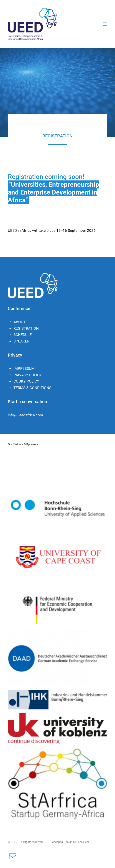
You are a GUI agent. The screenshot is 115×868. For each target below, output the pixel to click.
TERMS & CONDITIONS (32, 388)
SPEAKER (21, 341)
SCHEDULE (23, 335)
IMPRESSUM (24, 368)
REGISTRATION (26, 328)
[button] (105, 24)
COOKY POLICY (26, 381)
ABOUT (19, 322)
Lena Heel (83, 842)
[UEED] (32, 24)
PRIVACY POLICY (28, 375)
